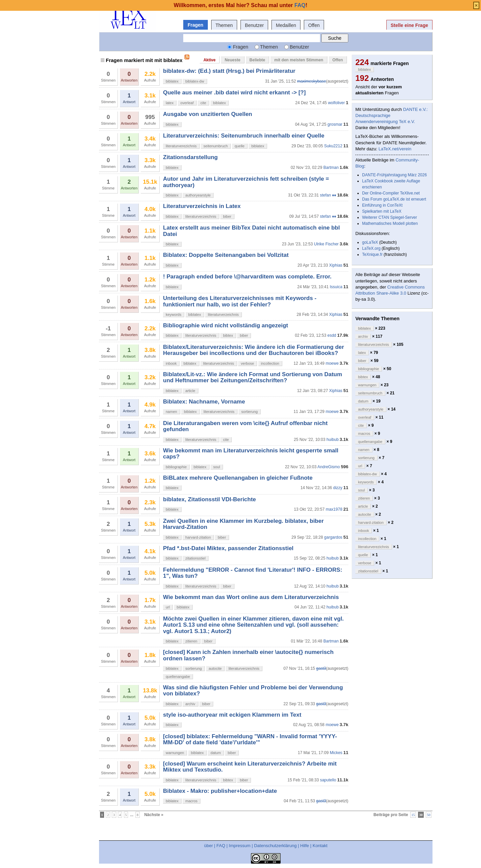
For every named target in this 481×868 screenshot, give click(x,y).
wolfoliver (336, 103)
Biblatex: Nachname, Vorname (204, 402)
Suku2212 (333, 146)
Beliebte (258, 60)
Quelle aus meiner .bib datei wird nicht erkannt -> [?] (234, 93)
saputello (328, 780)
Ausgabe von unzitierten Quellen (207, 114)
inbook (171, 363)
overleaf (187, 103)
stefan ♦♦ (328, 195)
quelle (240, 146)
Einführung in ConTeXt (382, 205)
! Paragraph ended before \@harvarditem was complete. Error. (247, 277)
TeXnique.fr (372, 255)
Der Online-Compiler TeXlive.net (391, 193)
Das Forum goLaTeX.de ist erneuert (394, 199)
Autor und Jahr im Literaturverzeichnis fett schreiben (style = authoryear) (246, 182)
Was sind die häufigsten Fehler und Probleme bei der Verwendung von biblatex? (253, 691)
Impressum (239, 846)
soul (217, 467)
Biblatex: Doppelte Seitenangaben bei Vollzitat (226, 255)
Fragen (196, 25)
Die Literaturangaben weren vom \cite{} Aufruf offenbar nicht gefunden (245, 426)
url (168, 607)
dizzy (338, 488)
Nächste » (154, 815)
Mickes (336, 753)
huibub (332, 440)
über (209, 846)
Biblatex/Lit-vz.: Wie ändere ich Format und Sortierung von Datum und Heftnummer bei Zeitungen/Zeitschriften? (253, 377)
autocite (215, 668)
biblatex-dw (195, 81)
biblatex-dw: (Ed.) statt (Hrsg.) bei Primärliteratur (229, 71)
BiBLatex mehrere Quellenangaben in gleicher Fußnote (238, 478)
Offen (314, 25)
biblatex (172, 81)
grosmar (335, 124)
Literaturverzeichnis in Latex (202, 206)
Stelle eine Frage (409, 25)
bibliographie (176, 467)
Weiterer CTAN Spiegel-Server (390, 217)
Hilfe (304, 846)
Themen (224, 25)
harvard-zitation (198, 537)
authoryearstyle (198, 195)
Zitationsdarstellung (190, 157)
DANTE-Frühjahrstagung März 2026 (394, 175)
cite (203, 103)
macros (191, 801)
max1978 (334, 509)
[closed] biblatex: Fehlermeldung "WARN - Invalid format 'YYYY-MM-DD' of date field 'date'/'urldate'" (250, 739)
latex (170, 103)
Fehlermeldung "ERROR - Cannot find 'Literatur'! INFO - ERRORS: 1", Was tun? (253, 573)
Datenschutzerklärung (275, 846)
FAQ (221, 846)
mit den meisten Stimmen (299, 60)
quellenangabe (178, 677)
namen (171, 412)
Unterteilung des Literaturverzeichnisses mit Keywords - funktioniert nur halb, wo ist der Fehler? (240, 301)
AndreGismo (329, 467)
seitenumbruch (216, 146)
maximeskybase (312, 81)
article (190, 391)
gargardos (333, 537)
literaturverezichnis (181, 146)
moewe (332, 363)
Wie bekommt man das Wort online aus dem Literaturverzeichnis (251, 597)
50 (429, 815)
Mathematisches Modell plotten (390, 223)
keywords (173, 315)
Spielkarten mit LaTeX (382, 211)
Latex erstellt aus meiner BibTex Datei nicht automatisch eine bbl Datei (251, 231)
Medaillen (286, 25)
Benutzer (254, 25)
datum (216, 753)
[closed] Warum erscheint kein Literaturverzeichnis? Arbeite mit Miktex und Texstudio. (250, 767)
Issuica (336, 287)
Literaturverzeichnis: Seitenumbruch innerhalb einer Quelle (244, 136)
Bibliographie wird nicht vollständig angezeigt (226, 325)
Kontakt (320, 846)
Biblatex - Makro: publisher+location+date (220, 791)
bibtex (228, 335)
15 (413, 815)
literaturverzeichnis (201, 216)
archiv (190, 704)
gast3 (321, 668)
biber (227, 216)
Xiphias (336, 265)
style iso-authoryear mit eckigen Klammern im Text (232, 715)
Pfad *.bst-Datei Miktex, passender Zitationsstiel (228, 548)
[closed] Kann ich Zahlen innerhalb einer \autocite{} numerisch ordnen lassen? (248, 655)
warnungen (175, 753)
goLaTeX (370, 242)
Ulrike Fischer (326, 244)
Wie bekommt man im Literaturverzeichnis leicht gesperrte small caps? (251, 454)
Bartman (331, 168)
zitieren (191, 641)
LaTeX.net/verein (395, 149)
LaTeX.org (371, 248)
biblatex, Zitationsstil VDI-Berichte (210, 499)
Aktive (210, 60)
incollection (270, 363)
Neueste (233, 60)
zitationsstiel (195, 558)
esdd (332, 335)
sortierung (249, 412)
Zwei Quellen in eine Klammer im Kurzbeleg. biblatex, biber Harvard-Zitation (243, 524)
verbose (247, 363)
